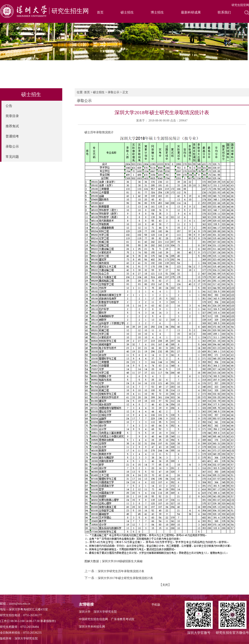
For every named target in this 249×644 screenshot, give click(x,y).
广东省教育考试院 (123, 619)
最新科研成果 (191, 12)
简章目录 (12, 116)
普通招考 (12, 136)
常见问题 (12, 157)
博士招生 (157, 12)
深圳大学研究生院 (105, 612)
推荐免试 (12, 126)
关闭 (165, 585)
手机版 (156, 605)
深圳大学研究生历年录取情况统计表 (121, 571)
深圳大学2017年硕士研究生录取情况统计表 (125, 578)
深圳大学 (85, 612)
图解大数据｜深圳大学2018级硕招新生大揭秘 (114, 561)
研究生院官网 (240, 5)
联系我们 (224, 12)
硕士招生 (127, 12)
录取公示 (12, 146)
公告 (9, 106)
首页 (100, 12)
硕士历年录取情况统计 (99, 132)
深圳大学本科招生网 (92, 627)
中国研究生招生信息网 (93, 619)
